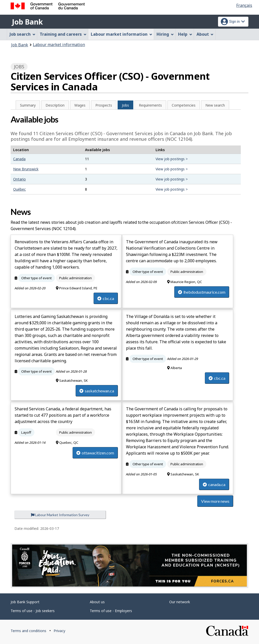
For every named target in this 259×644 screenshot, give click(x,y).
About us (97, 602)
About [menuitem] (205, 34)
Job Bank (27, 22)
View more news (215, 501)
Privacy (59, 631)
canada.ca (214, 484)
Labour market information (59, 45)
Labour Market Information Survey (60, 515)
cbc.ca (106, 298)
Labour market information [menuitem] (122, 34)
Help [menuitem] (185, 34)
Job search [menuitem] (23, 34)
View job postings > (172, 159)
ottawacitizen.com (95, 453)
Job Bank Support (25, 602)
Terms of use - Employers (111, 611)
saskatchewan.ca (97, 391)
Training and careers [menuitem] (63, 34)
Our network (180, 602)
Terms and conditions (28, 631)
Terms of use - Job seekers (33, 611)
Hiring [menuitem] (165, 34)
